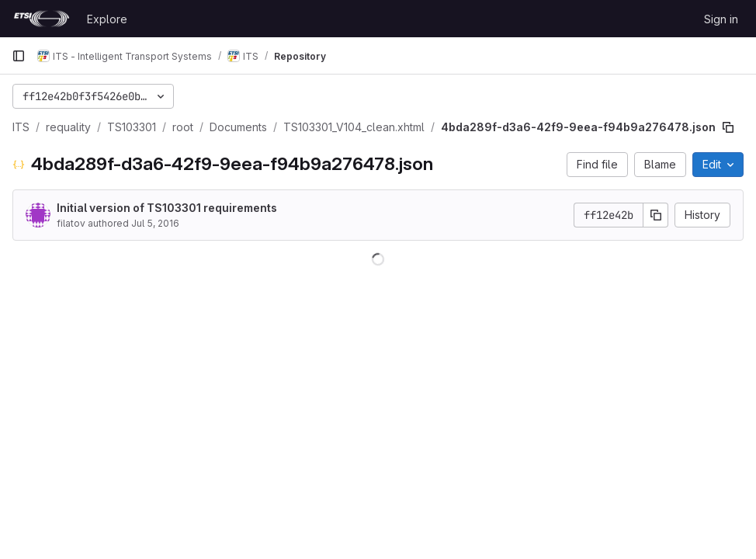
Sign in (721, 19)
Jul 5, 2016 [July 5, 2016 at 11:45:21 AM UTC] (155, 223)
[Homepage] (42, 19)
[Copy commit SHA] (656, 215)
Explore (107, 19)
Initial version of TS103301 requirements (167, 208)
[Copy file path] (728, 127)
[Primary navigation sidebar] (19, 56)
